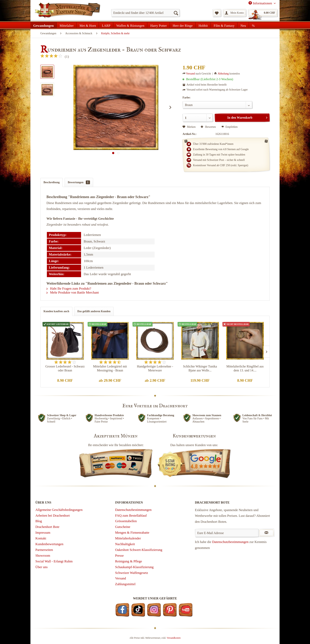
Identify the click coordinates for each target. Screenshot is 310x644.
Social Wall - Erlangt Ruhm (54, 561)
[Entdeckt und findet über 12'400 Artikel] (145, 13)
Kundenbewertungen (49, 544)
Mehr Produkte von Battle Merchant (73, 292)
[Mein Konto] (234, 13)
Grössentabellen (126, 521)
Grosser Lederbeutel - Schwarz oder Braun (65, 368)
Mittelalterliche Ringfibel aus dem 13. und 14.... (245, 368)
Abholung (223, 74)
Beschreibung (52, 182)
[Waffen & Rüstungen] (130, 25)
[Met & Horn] (88, 25)
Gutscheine (123, 527)
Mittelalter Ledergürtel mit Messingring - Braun (110, 368)
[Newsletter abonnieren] (266, 533)
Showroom (43, 556)
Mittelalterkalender (128, 538)
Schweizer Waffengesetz (132, 573)
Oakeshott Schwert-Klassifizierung (139, 550)
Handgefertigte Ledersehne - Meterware (155, 368)
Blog (39, 521)
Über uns (42, 567)
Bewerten (208, 127)
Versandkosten (174, 638)
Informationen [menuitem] (261, 3)
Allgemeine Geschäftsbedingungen (59, 510)
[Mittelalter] (67, 25)
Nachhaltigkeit (125, 544)
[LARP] (106, 25)
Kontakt (41, 538)
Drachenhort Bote (47, 527)
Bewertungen (79, 182)
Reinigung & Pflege (129, 561)
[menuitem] (145, 13)
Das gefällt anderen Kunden (94, 311)
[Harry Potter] (158, 25)
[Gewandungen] (44, 25)
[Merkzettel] (217, 13)
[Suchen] (176, 13)
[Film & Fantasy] (224, 25)
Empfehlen (230, 127)
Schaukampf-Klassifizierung (134, 567)
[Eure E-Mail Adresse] (227, 533)
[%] (253, 25)
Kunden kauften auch (56, 311)
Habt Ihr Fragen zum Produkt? (69, 289)
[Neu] (243, 25)
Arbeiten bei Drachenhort (53, 516)
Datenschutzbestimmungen (133, 510)
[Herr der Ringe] (183, 25)
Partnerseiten (44, 550)
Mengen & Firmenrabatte (132, 533)
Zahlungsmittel (125, 584)
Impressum (43, 533)
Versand (190, 74)
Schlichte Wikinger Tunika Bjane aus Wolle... (200, 368)
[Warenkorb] (263, 13)
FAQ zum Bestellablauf (131, 516)
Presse (119, 556)
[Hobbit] (203, 25)
